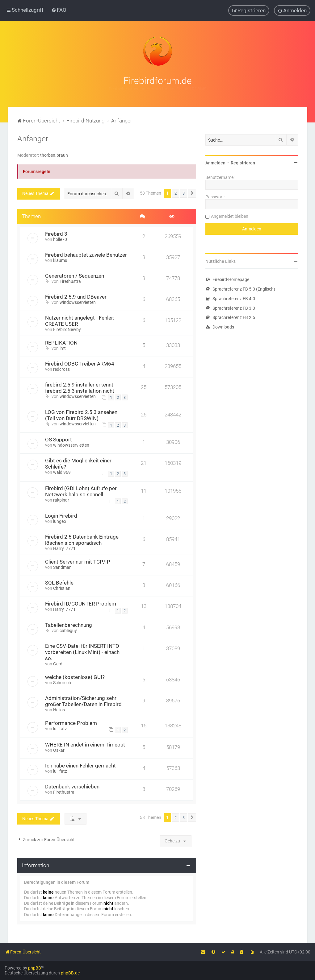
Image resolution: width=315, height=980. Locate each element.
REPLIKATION (61, 342)
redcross (61, 369)
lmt (63, 348)
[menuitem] (59, 10)
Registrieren (243, 163)
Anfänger (33, 138)
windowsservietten (78, 302)
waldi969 (62, 472)
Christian (62, 588)
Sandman (62, 567)
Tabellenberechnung (69, 625)
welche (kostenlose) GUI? (75, 677)
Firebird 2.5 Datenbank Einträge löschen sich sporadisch (82, 540)
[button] (192, 193)
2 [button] (176, 193)
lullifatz (60, 729)
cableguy (68, 631)
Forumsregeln (37, 172)
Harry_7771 (64, 548)
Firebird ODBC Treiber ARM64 (80, 363)
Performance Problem (71, 723)
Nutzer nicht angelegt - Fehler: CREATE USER (80, 320)
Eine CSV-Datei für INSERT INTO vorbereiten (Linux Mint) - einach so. (82, 652)
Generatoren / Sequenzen (75, 275)
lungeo (60, 521)
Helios (59, 710)
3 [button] (184, 193)
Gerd (58, 664)
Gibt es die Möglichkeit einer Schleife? (78, 464)
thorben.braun (54, 155)
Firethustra (70, 281)
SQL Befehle (59, 582)
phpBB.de (70, 973)
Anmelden (215, 163)
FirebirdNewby (67, 329)
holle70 (60, 239)
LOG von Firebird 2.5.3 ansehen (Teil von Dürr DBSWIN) (81, 415)
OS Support (59, 440)
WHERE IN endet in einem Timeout (85, 744)
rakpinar (61, 500)
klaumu (60, 260)
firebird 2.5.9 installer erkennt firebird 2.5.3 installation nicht (80, 387)
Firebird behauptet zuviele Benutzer (86, 254)
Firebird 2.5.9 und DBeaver (76, 296)
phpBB (35, 968)
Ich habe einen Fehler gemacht (80, 765)
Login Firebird (61, 515)
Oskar (59, 750)
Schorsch (62, 683)
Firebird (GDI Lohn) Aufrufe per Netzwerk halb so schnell (81, 491)
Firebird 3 (56, 234)
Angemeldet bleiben (230, 216)
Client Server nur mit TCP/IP (78, 561)
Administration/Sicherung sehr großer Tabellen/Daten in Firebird (83, 701)
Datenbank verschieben (72, 786)
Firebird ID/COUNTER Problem (81, 603)
